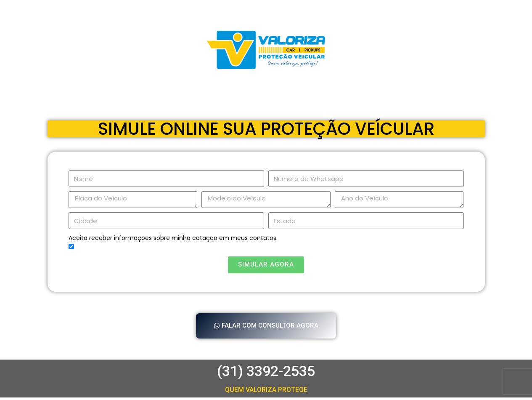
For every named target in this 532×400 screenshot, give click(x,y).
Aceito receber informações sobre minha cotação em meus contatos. (173, 238)
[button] (266, 327)
